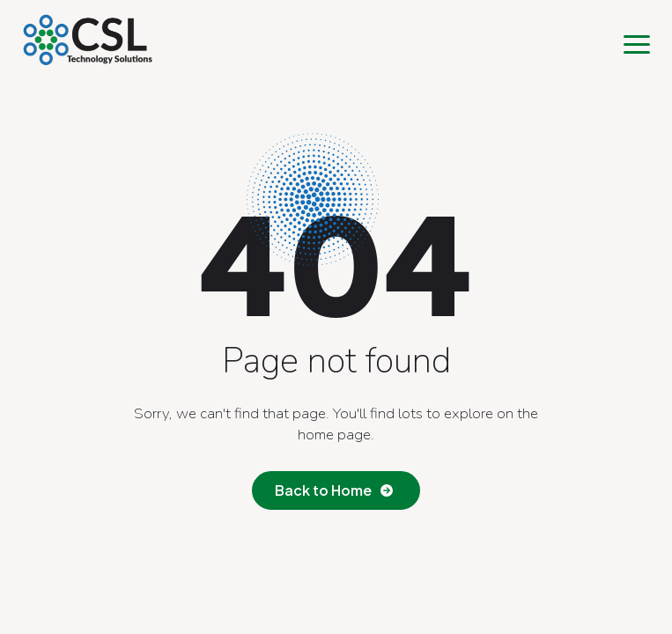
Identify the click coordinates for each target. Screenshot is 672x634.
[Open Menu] (637, 44)
